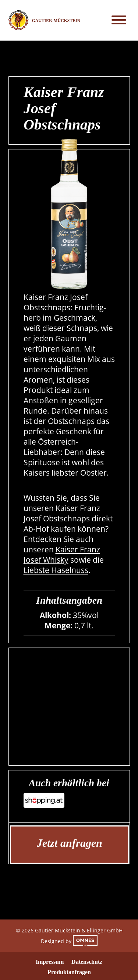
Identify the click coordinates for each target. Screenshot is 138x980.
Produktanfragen (69, 972)
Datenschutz (87, 962)
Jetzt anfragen (70, 843)
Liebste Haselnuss (56, 570)
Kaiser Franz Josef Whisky (62, 555)
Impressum (50, 962)
